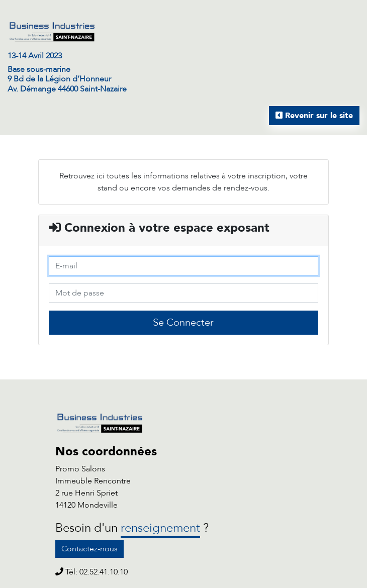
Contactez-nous (89, 549)
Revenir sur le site (314, 116)
